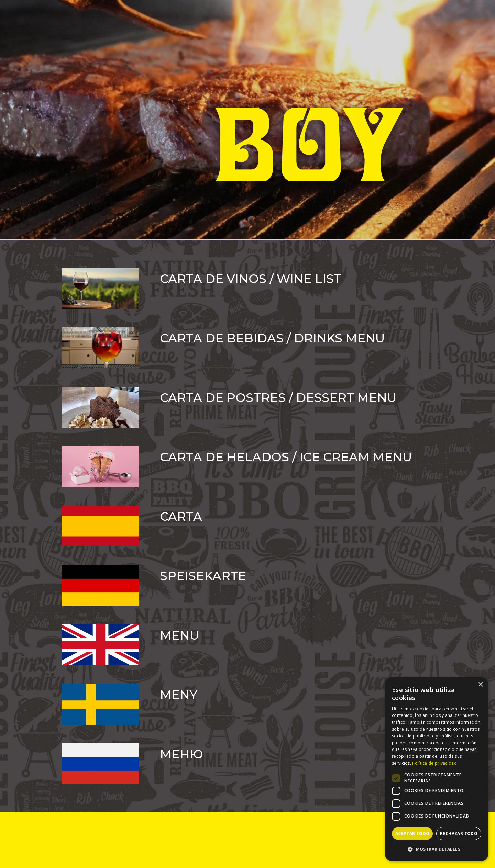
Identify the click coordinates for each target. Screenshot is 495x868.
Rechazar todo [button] (459, 833)
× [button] (480, 685)
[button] (437, 849)
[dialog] (437, 769)
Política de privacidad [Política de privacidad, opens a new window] (434, 763)
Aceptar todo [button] (412, 833)
